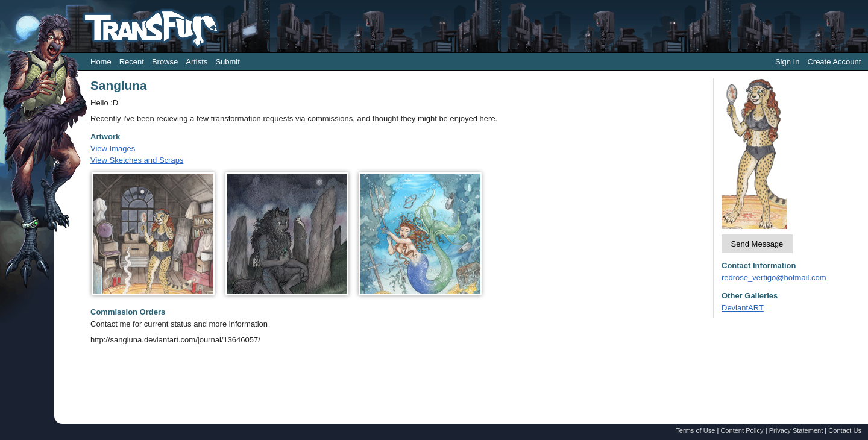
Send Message (757, 244)
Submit (227, 62)
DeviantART (743, 308)
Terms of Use (695, 430)
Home (101, 62)
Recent (132, 62)
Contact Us (845, 430)
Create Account (834, 62)
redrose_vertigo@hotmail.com (774, 278)
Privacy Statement (796, 430)
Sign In (787, 62)
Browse (165, 62)
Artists (197, 62)
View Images (113, 149)
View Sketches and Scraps (137, 160)
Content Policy (742, 430)
